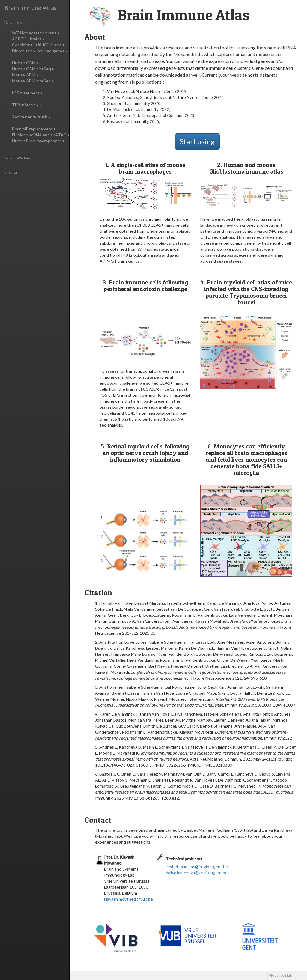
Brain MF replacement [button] (34, 129)
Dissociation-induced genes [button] (39, 51)
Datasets (13, 22)
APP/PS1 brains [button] (28, 39)
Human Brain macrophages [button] (38, 141)
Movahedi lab (280, 975)
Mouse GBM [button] (25, 75)
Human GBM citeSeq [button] (33, 69)
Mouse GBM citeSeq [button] (33, 81)
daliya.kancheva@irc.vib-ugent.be (197, 873)
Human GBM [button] (25, 63)
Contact (12, 172)
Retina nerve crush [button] (31, 117)
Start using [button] (197, 141)
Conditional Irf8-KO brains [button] (38, 45)
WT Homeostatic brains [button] (36, 33)
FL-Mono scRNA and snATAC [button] (41, 135)
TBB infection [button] (26, 105)
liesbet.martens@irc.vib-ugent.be (197, 867)
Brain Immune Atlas (31, 7)
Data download (19, 157)
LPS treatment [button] (27, 93)
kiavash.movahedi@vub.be (128, 899)
